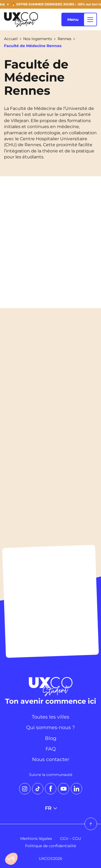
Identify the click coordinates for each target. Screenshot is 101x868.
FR (51, 808)
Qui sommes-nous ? (50, 727)
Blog (51, 738)
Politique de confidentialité (50, 846)
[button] (11, 859)
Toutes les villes (50, 717)
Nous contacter (51, 759)
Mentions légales (36, 838)
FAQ (51, 749)
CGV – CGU (71, 838)
